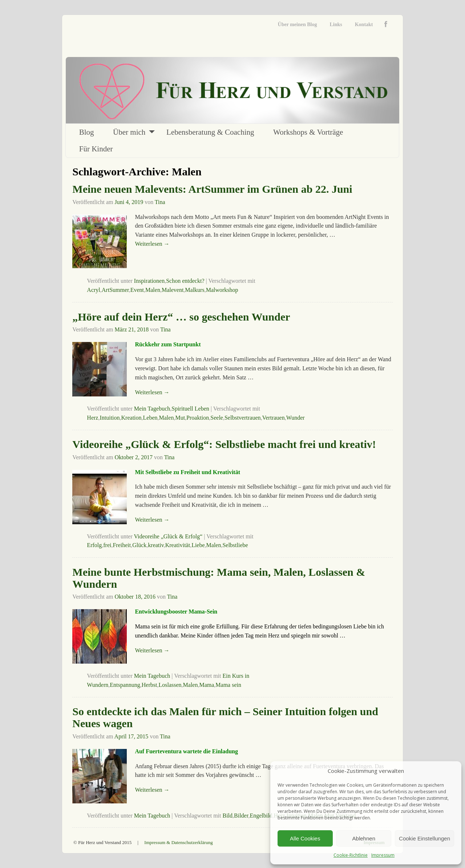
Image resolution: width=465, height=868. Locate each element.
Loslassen (170, 685)
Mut (180, 418)
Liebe (198, 545)
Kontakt (364, 25)
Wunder (296, 418)
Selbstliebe (235, 545)
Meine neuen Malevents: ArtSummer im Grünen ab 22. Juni (212, 189)
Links (336, 25)
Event (137, 290)
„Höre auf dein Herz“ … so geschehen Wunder (181, 317)
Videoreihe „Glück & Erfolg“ (168, 536)
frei (107, 545)
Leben (150, 418)
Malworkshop (222, 290)
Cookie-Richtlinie (351, 855)
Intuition (110, 418)
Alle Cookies (305, 838)
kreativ (156, 545)
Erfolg (94, 545)
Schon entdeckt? (185, 281)
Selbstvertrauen (243, 418)
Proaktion (198, 418)
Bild (227, 816)
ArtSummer (115, 290)
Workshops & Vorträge (308, 132)
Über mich (129, 132)
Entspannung (125, 685)
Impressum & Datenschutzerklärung (178, 842)
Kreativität (178, 545)
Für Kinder (96, 149)
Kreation (132, 418)
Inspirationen (149, 281)
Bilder (241, 816)
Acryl (93, 290)
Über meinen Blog (298, 25)
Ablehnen (364, 838)
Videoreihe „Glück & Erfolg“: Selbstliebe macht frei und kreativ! (224, 444)
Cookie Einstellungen (424, 838)
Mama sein (228, 685)
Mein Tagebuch (152, 409)
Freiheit (122, 545)
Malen (153, 290)
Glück (139, 545)
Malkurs (195, 290)
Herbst (149, 685)
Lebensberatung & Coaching (210, 132)
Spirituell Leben (190, 409)
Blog (87, 132)
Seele (217, 418)
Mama (207, 685)
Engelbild (261, 816)
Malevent (173, 290)
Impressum (383, 855)
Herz (92, 418)
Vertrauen (273, 418)
